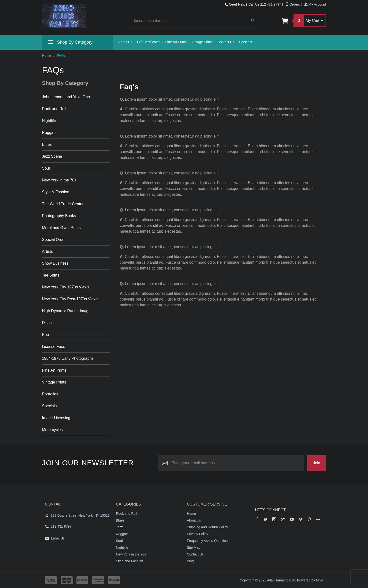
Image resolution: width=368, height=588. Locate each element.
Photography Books (59, 216)
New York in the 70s (59, 180)
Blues (47, 144)
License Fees (54, 347)
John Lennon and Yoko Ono (66, 97)
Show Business (55, 263)
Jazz (120, 527)
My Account (315, 4)
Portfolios (50, 394)
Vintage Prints (202, 42)
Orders (293, 4)
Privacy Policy (197, 534)
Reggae (49, 133)
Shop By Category (70, 43)
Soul (46, 168)
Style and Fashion (130, 561)
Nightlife (49, 121)
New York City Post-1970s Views (70, 299)
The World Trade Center (63, 204)
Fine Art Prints (176, 42)
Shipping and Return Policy (207, 527)
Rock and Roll (54, 109)
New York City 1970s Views (66, 287)
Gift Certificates (149, 42)
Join (317, 463)
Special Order (54, 240)
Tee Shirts (51, 275)
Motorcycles (52, 430)
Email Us (58, 538)
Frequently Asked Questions (208, 541)
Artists (47, 251)
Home (46, 56)
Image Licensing (56, 418)
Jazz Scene (52, 156)
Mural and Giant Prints (61, 228)
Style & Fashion (56, 192)
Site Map (194, 547)
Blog (190, 561)
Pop (45, 335)
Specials (246, 42)
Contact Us (226, 42)
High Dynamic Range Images (67, 311)
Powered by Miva (310, 580)
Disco (47, 323)
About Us (125, 42)
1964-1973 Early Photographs (68, 358)
